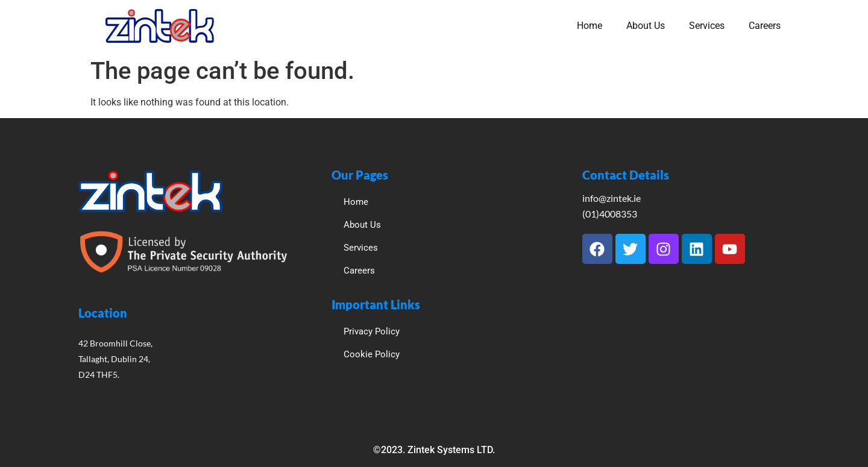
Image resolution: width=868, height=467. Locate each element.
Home (590, 26)
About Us (646, 26)
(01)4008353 (610, 214)
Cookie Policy (372, 354)
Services (707, 26)
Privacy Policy (372, 331)
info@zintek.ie (612, 198)
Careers (765, 26)
